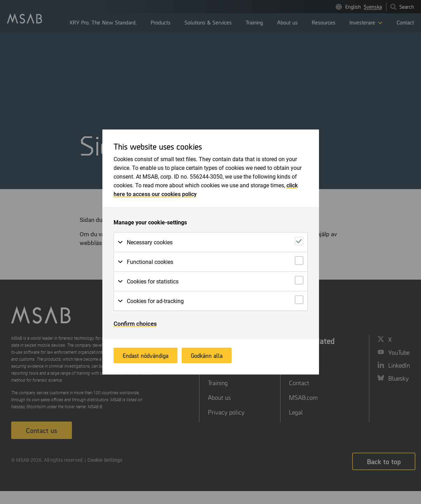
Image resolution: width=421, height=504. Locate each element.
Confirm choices (135, 324)
